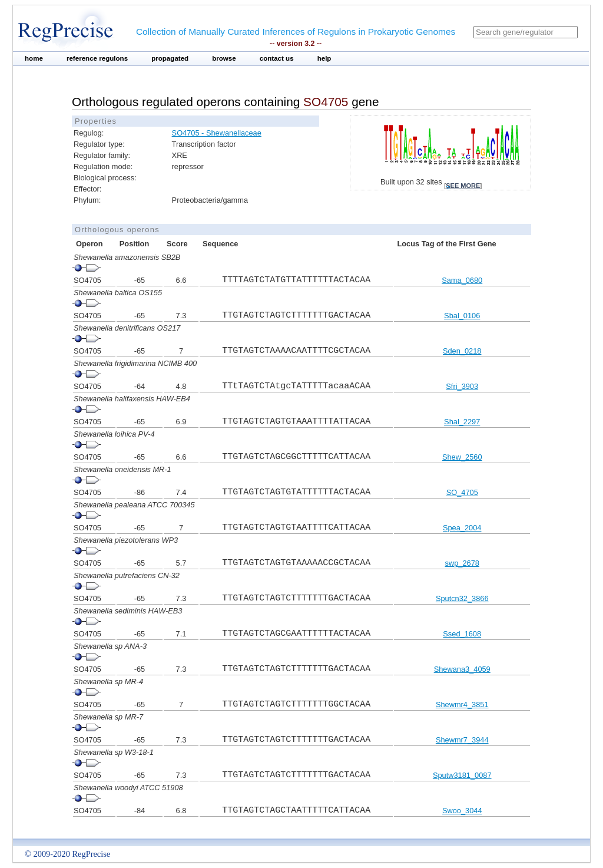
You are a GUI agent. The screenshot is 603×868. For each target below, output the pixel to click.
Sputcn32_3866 (462, 598)
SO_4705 (462, 492)
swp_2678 (462, 563)
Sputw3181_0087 (462, 775)
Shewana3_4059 (462, 669)
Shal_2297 (462, 422)
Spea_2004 (462, 528)
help (324, 58)
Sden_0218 (462, 351)
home (34, 58)
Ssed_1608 (462, 634)
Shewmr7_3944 (462, 740)
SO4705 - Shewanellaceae (217, 133)
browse (224, 58)
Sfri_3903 (462, 386)
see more (463, 186)
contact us (277, 58)
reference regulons (97, 58)
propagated (170, 58)
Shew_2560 (462, 457)
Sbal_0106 (462, 316)
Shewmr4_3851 (462, 704)
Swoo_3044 (462, 811)
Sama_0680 (462, 280)
